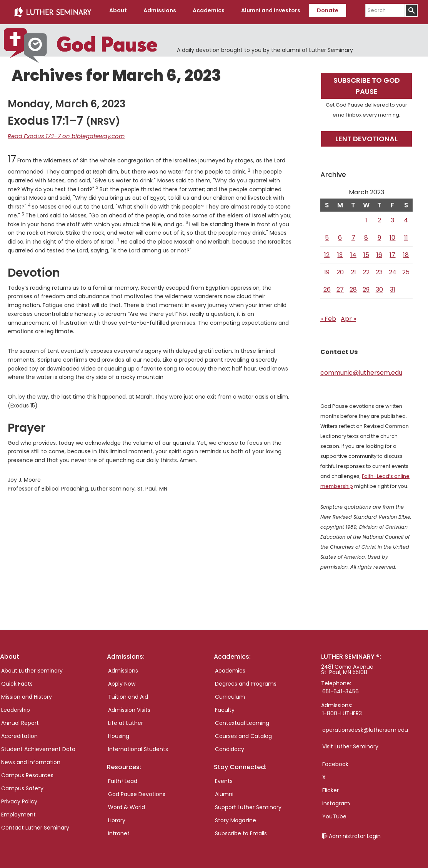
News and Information (31, 759)
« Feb (328, 316)
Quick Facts (17, 681)
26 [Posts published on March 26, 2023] (327, 286)
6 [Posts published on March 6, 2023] (340, 235)
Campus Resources (27, 772)
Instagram (336, 800)
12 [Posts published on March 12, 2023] (327, 252)
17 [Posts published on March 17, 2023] (392, 252)
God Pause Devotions (137, 791)
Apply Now (122, 681)
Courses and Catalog (243, 733)
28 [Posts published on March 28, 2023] (353, 286)
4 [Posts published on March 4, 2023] (406, 217)
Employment (18, 811)
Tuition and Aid (128, 694)
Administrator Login (355, 833)
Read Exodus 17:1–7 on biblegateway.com (62, 133)
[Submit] (411, 10)
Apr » (348, 316)
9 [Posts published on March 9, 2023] (379, 235)
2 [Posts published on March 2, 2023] (379, 217)
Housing (119, 733)
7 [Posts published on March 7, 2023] (353, 235)
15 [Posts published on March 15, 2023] (366, 252)
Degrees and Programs (246, 681)
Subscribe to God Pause (367, 83)
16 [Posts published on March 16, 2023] (379, 252)
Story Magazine (236, 818)
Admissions (123, 668)
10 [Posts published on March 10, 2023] (392, 235)
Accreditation (19, 733)
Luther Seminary (52, 11)
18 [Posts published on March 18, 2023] (406, 252)
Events (224, 778)
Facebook (335, 761)
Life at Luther (126, 720)
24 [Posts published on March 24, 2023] (393, 269)
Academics (230, 668)
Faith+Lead (123, 778)
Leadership (16, 707)
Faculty (225, 707)
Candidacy (230, 746)
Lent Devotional (366, 136)
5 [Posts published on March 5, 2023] (327, 235)
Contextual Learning (242, 720)
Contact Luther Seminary (35, 825)
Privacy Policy (19, 798)
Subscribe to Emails (241, 831)
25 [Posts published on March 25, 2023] (406, 269)
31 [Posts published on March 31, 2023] (393, 286)
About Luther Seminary (32, 668)
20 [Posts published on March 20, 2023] (340, 269)
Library (117, 818)
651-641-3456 (341, 688)
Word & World (127, 805)
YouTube (334, 813)
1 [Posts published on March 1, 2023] (366, 217)
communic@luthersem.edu (361, 370)
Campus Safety (22, 785)
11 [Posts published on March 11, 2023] (406, 235)
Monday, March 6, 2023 (67, 101)
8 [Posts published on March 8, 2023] (366, 235)
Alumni (224, 791)
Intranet (119, 831)
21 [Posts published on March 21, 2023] (353, 269)
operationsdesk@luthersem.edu (365, 727)
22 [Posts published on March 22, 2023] (366, 269)
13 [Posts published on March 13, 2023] (340, 252)
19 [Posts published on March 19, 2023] (327, 269)
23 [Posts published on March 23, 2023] (379, 269)
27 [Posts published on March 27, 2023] (340, 286)
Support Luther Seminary (248, 805)
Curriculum (230, 694)
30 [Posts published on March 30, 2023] (379, 286)
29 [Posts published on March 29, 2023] (366, 286)
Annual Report (20, 720)
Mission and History (27, 694)
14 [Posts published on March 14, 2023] (353, 252)
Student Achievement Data (38, 746)
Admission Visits (129, 707)
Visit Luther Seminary (350, 743)
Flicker (331, 787)
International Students (138, 746)
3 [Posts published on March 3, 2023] (392, 217)
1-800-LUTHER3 (342, 710)
